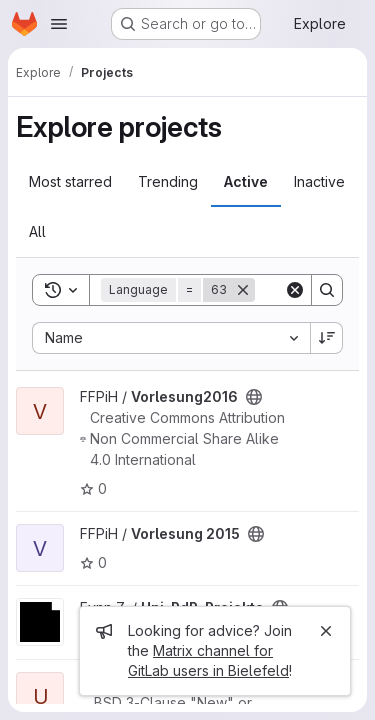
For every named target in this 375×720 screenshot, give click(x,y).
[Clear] (295, 290)
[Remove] (243, 290)
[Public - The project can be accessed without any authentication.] (254, 397)
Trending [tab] (168, 181)
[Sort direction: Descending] (327, 338)
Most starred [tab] (70, 181)
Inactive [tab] (319, 181)
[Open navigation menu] (59, 24)
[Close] (326, 631)
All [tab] (37, 231)
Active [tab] (246, 181)
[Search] (327, 290)
